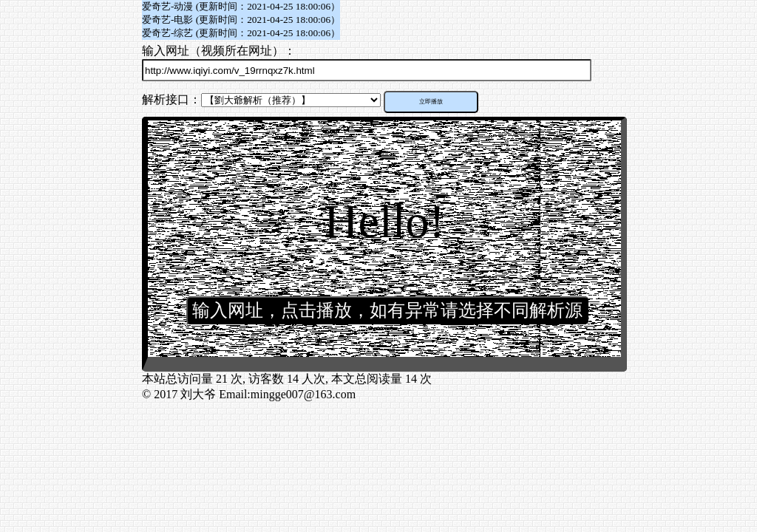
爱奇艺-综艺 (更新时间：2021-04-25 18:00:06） (241, 33)
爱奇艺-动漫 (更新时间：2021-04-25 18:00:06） (241, 6)
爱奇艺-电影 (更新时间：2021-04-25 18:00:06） (241, 20)
